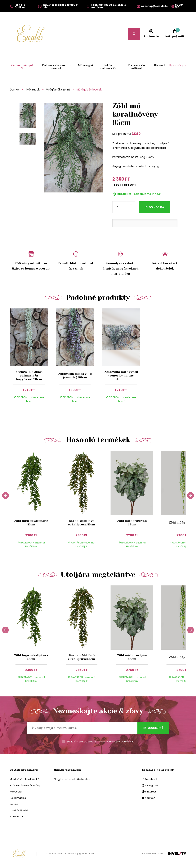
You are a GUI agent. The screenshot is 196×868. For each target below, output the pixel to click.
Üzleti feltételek (19, 810)
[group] (35, 502)
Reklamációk (18, 798)
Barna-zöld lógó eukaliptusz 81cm (82, 523)
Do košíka (156, 207)
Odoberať (153, 728)
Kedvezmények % (22, 67)
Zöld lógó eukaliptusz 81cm (31, 523)
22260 (136, 134)
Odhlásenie (127, 742)
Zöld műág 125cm (182, 522)
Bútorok (160, 66)
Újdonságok (178, 66)
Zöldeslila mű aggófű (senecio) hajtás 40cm (121, 375)
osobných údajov (109, 742)
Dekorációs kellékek (137, 67)
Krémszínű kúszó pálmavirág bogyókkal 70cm (29, 375)
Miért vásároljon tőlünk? (24, 779)
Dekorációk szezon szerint (56, 67)
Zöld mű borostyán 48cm (132, 523)
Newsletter (16, 817)
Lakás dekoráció (108, 67)
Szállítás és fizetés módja (26, 785)
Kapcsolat (16, 792)
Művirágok (86, 66)
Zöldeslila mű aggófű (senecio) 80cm (75, 376)
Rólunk (14, 804)
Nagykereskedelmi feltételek (72, 779)
